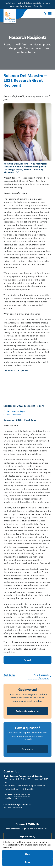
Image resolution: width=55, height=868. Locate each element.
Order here (39, 6)
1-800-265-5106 (22, 794)
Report (28, 660)
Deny (27, 862)
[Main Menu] (50, 14)
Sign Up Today (28, 836)
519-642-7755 (19, 798)
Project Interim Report (15, 411)
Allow (27, 854)
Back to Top (9, 675)
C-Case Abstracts (12, 414)
